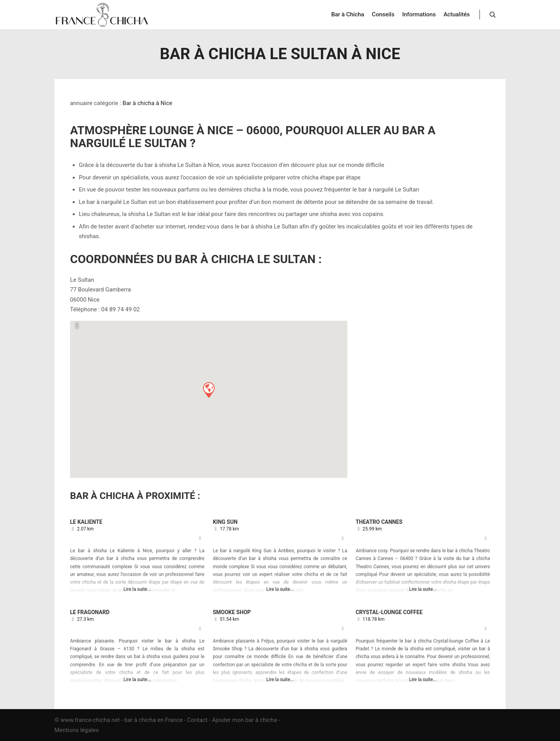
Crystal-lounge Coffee (389, 612)
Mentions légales (77, 730)
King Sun (225, 522)
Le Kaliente (86, 522)
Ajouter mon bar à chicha (244, 720)
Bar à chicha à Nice (147, 103)
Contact (197, 720)
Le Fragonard (90, 612)
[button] (208, 390)
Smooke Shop (232, 612)
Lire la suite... (137, 589)
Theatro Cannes (379, 522)
